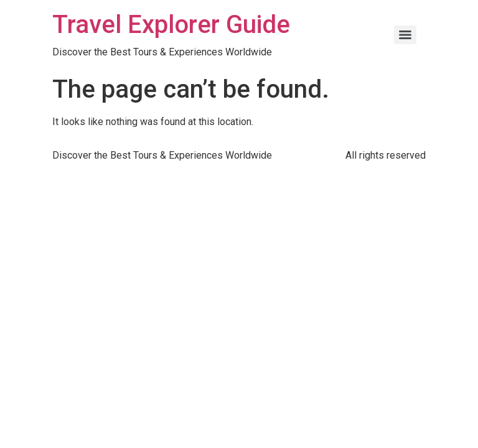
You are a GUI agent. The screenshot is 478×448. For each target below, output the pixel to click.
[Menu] (405, 35)
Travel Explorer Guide (171, 25)
